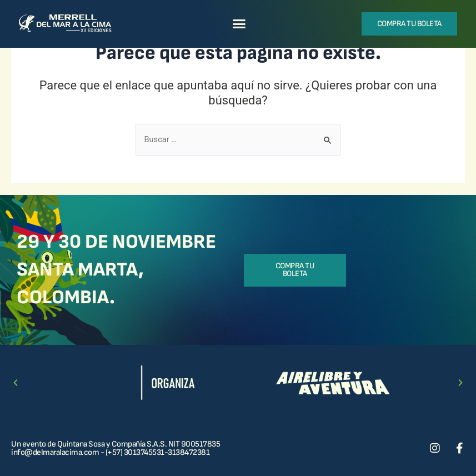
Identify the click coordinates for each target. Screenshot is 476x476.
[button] (239, 24)
